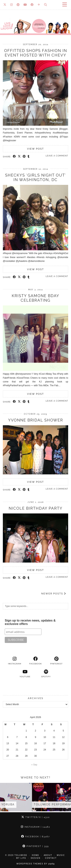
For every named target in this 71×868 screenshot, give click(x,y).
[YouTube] (25, 5)
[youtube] (25, 674)
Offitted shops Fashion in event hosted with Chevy (36, 53)
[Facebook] (32, 5)
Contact (51, 858)
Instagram (35, 827)
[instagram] (15, 661)
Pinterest (36, 846)
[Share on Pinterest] (24, 157)
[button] (66, 5)
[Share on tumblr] (29, 157)
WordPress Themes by (35, 864)
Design (36, 858)
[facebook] (35, 661)
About (48, 855)
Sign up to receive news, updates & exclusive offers (30, 622)
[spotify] (46, 674)
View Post (35, 149)
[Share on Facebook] (14, 157)
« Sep (34, 765)
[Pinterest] (18, 5)
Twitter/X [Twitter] (36, 817)
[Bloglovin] (39, 5)
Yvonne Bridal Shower (36, 420)
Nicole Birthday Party (36, 508)
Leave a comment (57, 156)
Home (36, 855)
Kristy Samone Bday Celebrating (35, 298)
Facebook (35, 837)
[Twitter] (5, 5)
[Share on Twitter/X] (19, 157)
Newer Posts (54, 594)
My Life (21, 858)
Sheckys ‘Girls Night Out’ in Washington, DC (35, 177)
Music (61, 855)
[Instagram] (12, 5)
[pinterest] (56, 661)
